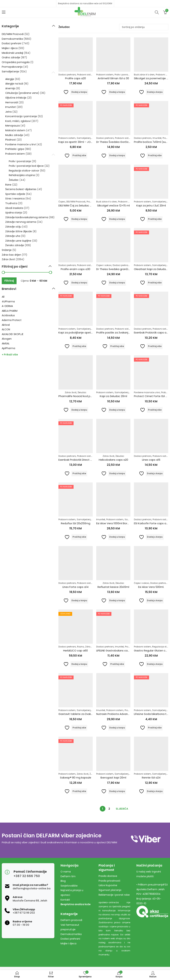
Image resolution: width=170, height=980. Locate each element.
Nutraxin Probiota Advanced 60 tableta (122, 714)
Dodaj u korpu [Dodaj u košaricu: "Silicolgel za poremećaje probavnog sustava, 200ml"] (155, 92)
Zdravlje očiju (13, 227)
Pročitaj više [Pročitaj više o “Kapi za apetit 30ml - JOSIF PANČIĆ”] (79, 155)
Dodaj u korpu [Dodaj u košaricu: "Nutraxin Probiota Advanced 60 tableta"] (117, 728)
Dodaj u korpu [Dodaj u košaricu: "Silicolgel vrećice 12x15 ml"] (117, 219)
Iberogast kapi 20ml (113, 778)
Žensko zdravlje (15, 245)
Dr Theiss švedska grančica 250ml (118, 269)
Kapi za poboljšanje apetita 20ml (80, 332)
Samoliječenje (84, 138)
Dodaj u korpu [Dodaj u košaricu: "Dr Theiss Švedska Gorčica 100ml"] (117, 155)
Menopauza (12, 126)
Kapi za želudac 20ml (113, 396)
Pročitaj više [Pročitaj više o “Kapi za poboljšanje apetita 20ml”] (79, 346)
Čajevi (62, 202)
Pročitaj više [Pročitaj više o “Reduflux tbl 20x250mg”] (79, 537)
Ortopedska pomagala (16, 62)
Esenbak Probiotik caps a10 (151, 332)
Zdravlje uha (13, 236)
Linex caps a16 (151, 460)
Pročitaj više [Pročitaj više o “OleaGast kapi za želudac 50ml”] (155, 283)
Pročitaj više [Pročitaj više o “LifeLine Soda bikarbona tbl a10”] (155, 728)
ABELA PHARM (10, 311)
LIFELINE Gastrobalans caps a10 (116, 650)
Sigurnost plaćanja (110, 890)
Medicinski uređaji (12, 53)
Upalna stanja (14, 213)
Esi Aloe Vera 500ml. (151, 587)
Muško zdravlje (14, 135)
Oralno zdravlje (11, 57)
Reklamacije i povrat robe (114, 895)
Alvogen (7, 339)
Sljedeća (122, 809)
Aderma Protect (12, 320)
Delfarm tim (68, 876)
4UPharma (8, 301)
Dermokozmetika (12, 39)
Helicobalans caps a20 (113, 460)
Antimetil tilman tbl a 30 (113, 78)
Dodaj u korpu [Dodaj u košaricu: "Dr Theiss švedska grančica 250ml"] (117, 283)
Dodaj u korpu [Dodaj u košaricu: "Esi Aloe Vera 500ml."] (155, 600)
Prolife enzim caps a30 (75, 269)
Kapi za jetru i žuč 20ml (151, 205)
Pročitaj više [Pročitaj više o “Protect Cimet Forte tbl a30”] (155, 410)
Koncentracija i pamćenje (21, 116)
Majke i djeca (10, 48)
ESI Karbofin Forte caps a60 (152, 523)
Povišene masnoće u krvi (147, 392)
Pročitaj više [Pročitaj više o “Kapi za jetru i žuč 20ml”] (155, 219)
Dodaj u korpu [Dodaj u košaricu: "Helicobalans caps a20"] (117, 473)
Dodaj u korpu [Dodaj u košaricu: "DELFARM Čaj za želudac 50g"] (79, 219)
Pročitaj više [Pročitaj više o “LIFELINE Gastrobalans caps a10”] (117, 664)
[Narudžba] (144, 27)
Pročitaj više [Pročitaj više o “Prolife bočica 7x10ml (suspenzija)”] (155, 155)
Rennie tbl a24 (151, 778)
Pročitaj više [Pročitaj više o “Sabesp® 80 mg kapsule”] (79, 791)
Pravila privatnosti (109, 881)
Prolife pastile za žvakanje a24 (116, 332)
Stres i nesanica (15, 199)
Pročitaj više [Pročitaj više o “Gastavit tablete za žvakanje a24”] (79, 728)
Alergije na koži (14, 84)
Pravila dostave (108, 876)
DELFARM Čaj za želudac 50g (77, 205)
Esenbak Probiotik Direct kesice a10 (81, 460)
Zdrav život (71, 392)
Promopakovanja (12, 67)
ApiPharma (8, 348)
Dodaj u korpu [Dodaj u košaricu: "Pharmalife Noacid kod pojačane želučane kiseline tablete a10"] (79, 410)
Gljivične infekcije (16, 98)
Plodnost (11, 140)
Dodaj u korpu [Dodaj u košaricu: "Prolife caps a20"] (79, 92)
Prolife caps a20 (75, 78)
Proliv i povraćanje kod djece (26, 166)
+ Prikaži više (10, 355)
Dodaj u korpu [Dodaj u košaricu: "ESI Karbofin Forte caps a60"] (155, 537)
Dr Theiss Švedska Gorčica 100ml (117, 142)
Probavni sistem (86, 75)
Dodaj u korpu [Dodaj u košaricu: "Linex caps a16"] (155, 473)
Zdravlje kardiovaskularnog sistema (27, 217)
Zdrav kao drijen (11, 255)
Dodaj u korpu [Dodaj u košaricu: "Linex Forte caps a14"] (79, 600)
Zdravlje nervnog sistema (21, 222)
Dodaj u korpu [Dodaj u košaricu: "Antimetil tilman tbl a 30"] (117, 92)
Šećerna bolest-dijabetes (21, 189)
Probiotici (129, 710)
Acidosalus (8, 315)
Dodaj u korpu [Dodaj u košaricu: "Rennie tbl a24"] (155, 791)
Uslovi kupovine (108, 885)
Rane (8, 185)
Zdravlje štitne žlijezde (19, 231)
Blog (63, 881)
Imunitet (157, 138)
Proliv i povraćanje (124, 75)
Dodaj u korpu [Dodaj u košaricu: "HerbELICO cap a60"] (79, 664)
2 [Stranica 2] (109, 809)
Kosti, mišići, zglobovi (18, 121)
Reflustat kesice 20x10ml (113, 587)
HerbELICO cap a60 (75, 650)
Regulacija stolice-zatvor (24, 171)
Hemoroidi (12, 102)
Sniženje (7, 250)
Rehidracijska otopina (22, 175)
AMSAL (6, 343)
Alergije (10, 79)
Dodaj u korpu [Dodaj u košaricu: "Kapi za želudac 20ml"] (117, 410)
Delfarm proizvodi (71, 920)
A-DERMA (7, 306)
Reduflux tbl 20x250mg (76, 523)
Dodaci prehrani (67, 75)
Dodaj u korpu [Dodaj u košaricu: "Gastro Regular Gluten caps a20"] (155, 664)
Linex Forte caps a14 (75, 587)
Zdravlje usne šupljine (18, 241)
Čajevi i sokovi (104, 265)
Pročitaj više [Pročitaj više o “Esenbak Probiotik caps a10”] (155, 346)
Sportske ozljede (15, 194)
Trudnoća (11, 203)
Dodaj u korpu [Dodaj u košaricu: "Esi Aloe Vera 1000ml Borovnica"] (117, 537)
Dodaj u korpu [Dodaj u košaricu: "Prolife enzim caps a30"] (79, 283)
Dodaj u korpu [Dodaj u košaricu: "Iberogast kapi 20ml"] (117, 791)
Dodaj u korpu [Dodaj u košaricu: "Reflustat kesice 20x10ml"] (117, 600)
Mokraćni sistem (15, 130)
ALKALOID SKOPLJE (13, 334)
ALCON (6, 329)
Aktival (6, 325)
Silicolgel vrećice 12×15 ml (113, 205)
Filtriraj (9, 281)
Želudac (82, 392)
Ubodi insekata (14, 208)
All (3, 297)
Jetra (8, 112)
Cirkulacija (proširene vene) (22, 93)
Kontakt (65, 900)
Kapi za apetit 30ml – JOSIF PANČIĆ (81, 142)
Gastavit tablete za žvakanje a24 (80, 714)
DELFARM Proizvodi (76, 202)
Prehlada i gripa (15, 149)
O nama (66, 872)
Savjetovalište (69, 886)
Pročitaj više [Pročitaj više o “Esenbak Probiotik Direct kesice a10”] (79, 473)
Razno (81, 647)
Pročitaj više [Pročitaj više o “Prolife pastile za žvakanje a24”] (117, 346)
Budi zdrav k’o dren (144, 75)
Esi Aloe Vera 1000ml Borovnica (116, 523)
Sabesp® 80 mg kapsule (76, 778)
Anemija (10, 88)
